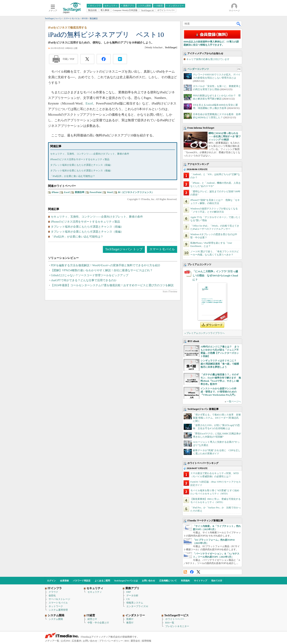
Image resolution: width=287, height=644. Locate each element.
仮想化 (52, 596)
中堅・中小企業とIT (98, 623)
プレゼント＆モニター (177, 626)
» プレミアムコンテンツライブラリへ (205, 333)
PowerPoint (96, 192)
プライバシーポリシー (111, 641)
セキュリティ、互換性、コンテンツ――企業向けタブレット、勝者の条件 (90, 154)
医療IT (130, 619)
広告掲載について (168, 581)
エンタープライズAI (137, 606)
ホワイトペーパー (175, 619)
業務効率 (80, 192)
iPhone (55, 192)
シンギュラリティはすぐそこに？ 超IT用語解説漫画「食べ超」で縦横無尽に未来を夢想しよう (220, 364)
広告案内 (77, 641)
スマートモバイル (162, 249)
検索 (239, 24)
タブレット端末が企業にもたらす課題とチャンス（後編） (81, 171)
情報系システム (135, 603)
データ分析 (132, 596)
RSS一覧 (170, 623)
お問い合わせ (148, 581)
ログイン (51, 581)
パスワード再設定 (82, 581)
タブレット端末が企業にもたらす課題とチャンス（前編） (81, 165)
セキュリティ (95, 592)
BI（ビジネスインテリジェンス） (136, 192)
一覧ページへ (234, 401)
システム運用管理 (58, 610)
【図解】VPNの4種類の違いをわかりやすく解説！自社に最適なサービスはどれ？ (102, 270)
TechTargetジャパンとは (126, 581)
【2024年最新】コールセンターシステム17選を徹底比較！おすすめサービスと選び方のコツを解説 (112, 285)
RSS (185, 572)
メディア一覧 (52, 641)
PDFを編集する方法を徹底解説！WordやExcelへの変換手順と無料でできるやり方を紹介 (106, 265)
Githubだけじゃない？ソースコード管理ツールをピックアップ (90, 275)
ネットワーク (56, 606)
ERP (129, 592)
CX (128, 599)
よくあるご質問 (102, 581)
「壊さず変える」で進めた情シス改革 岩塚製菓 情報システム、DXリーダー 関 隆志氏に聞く (217, 418)
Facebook (192, 572)
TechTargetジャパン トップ (124, 249)
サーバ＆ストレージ (59, 599)
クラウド (53, 592)
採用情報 (146, 641)
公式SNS (65, 641)
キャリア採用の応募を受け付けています (208, 59)
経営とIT (92, 619)
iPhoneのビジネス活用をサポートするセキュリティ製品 (80, 159)
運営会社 (135, 641)
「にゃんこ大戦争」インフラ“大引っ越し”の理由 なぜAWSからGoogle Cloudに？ (215, 276)
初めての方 (217, 581)
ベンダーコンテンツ (198, 69)
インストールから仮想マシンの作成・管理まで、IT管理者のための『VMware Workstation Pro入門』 (219, 392)
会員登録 (64, 581)
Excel (89, 103)
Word (110, 192)
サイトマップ (201, 581)
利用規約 (185, 581)
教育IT (130, 623)
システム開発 (56, 619)
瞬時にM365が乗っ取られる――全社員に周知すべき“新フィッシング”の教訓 (225, 136)
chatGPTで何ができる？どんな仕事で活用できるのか (84, 280)
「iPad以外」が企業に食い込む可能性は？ (73, 176)
